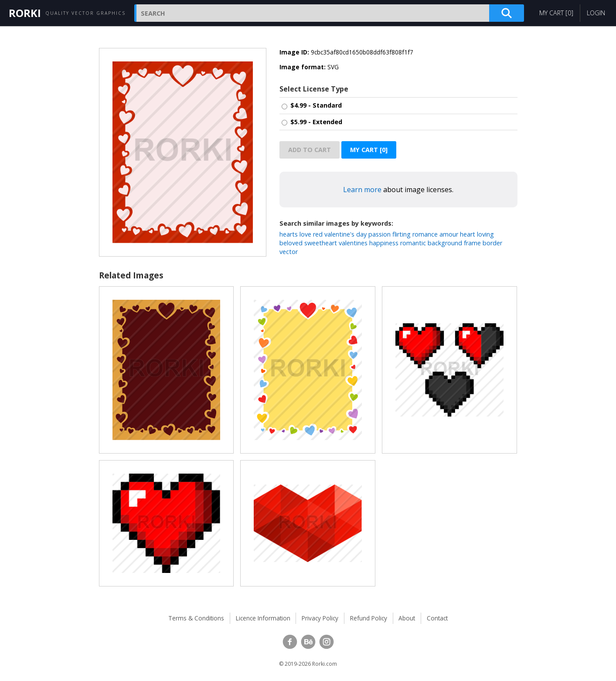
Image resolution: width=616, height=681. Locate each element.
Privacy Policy (320, 618)
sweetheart (321, 243)
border (492, 243)
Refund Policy (369, 618)
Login (596, 13)
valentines (353, 243)
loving (485, 234)
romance (425, 234)
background (445, 243)
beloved (291, 243)
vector (289, 252)
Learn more (362, 190)
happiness (384, 243)
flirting (402, 234)
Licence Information (263, 618)
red (318, 234)
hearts (289, 234)
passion (379, 234)
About (407, 618)
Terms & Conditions (196, 618)
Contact (437, 618)
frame (472, 243)
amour (449, 234)
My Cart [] (556, 13)
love (305, 234)
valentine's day (345, 234)
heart (468, 234)
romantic (413, 243)
